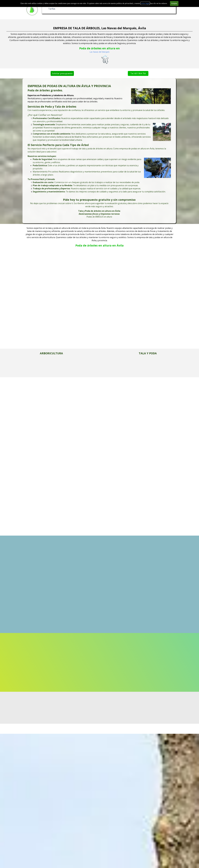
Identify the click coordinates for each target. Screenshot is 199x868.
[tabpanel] (99, 151)
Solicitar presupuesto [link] (52, 73)
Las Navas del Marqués (99, 52)
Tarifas (52, 9)
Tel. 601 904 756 (127, 73)
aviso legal (145, 3)
